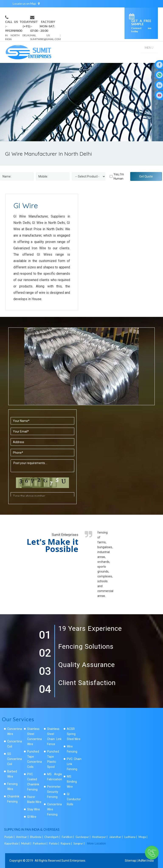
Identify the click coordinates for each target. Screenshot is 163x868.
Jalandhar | (116, 837)
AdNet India (146, 861)
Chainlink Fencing (13, 799)
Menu (149, 48)
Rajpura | (67, 843)
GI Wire (32, 817)
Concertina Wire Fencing (54, 809)
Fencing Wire (12, 786)
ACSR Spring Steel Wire (74, 734)
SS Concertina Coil (15, 759)
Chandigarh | (53, 837)
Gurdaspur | (83, 837)
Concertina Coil (15, 744)
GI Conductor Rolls (74, 799)
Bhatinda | (37, 837)
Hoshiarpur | (100, 837)
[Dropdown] (89, 176)
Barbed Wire (12, 774)
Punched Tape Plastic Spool (53, 759)
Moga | (143, 837)
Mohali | (27, 843)
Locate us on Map (26, 3)
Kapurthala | (12, 843)
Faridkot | (68, 837)
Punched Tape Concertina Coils (34, 759)
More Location (96, 843)
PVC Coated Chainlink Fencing (33, 782)
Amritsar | (23, 837)
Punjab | (10, 837)
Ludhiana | (131, 837)
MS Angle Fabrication (55, 777)
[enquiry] (133, 17)
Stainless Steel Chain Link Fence (54, 736)
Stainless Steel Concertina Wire (34, 736)
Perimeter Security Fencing (54, 792)
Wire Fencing (72, 749)
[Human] (111, 176)
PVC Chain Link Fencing (74, 764)
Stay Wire (34, 809)
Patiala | (54, 843)
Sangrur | (79, 843)
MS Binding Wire (72, 782)
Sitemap (131, 861)
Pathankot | (41, 843)
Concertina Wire (15, 731)
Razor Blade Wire (34, 799)
